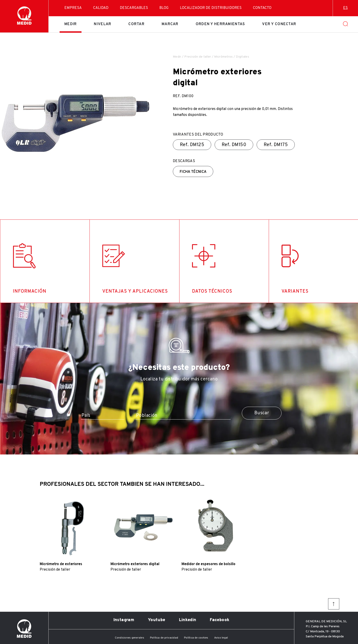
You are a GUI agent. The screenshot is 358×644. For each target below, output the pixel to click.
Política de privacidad (164, 638)
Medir (71, 24)
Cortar (136, 24)
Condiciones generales (129, 638)
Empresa (73, 8)
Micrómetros (223, 57)
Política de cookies (196, 638)
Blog (164, 8)
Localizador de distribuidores (211, 8)
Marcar (170, 24)
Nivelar (103, 24)
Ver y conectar (279, 24)
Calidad (101, 8)
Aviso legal (221, 638)
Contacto (262, 8)
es (345, 8)
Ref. (192, 145)
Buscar (262, 413)
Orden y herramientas (220, 24)
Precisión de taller (198, 57)
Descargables (134, 8)
